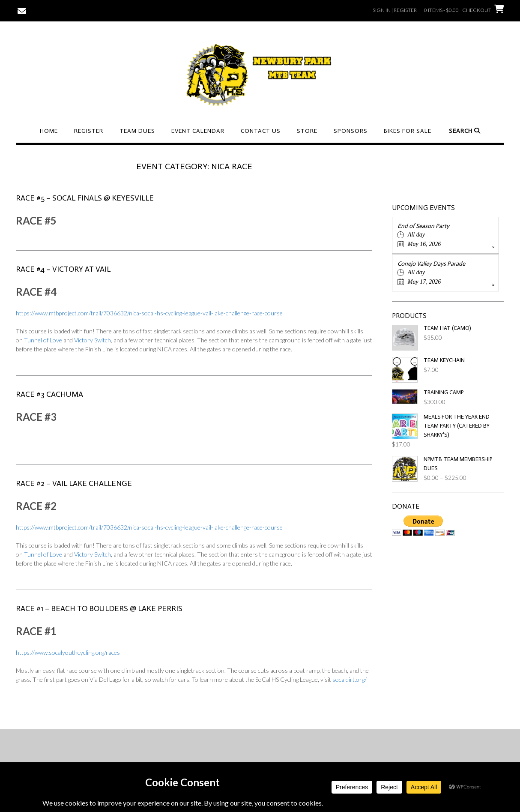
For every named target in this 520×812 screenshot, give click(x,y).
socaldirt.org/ (350, 679)
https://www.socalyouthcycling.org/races (68, 652)
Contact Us (261, 131)
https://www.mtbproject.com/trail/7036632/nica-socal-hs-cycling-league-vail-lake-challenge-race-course (149, 313)
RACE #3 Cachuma (49, 394)
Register (89, 131)
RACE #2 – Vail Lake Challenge (74, 483)
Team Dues (137, 131)
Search (465, 131)
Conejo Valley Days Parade (431, 264)
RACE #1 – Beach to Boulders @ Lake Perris (99, 608)
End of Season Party (423, 226)
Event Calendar (198, 131)
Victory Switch (93, 340)
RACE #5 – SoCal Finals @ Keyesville (85, 198)
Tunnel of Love (43, 340)
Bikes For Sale (408, 131)
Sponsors (351, 131)
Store (307, 131)
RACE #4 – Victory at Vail (63, 269)
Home (49, 131)
